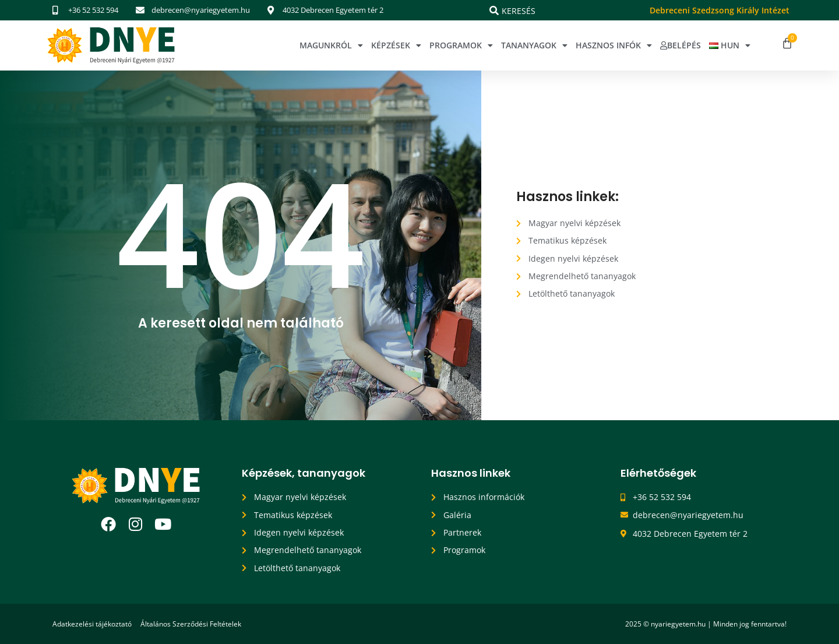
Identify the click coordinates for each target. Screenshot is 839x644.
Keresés (519, 11)
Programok (461, 45)
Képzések (396, 45)
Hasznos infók (614, 45)
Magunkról (331, 45)
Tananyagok (534, 45)
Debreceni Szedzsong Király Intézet (720, 10)
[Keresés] (494, 10)
